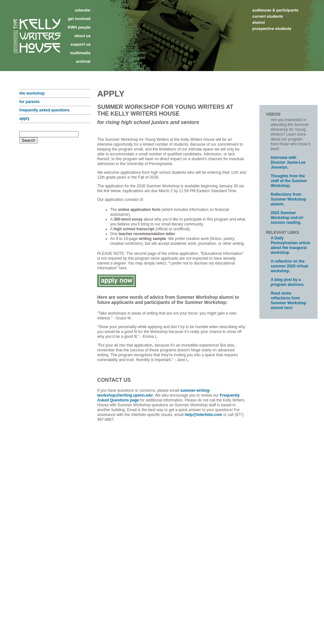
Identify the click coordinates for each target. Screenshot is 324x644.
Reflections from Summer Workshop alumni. (288, 199)
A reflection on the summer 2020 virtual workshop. (289, 266)
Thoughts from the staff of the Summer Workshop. (289, 181)
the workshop (32, 93)
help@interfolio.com (204, 415)
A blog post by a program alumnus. (288, 282)
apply (24, 119)
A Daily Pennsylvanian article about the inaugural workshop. (291, 245)
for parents (30, 102)
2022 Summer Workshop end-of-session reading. (287, 218)
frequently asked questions (44, 110)
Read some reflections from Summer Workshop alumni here (288, 301)
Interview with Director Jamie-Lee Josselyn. (288, 162)
